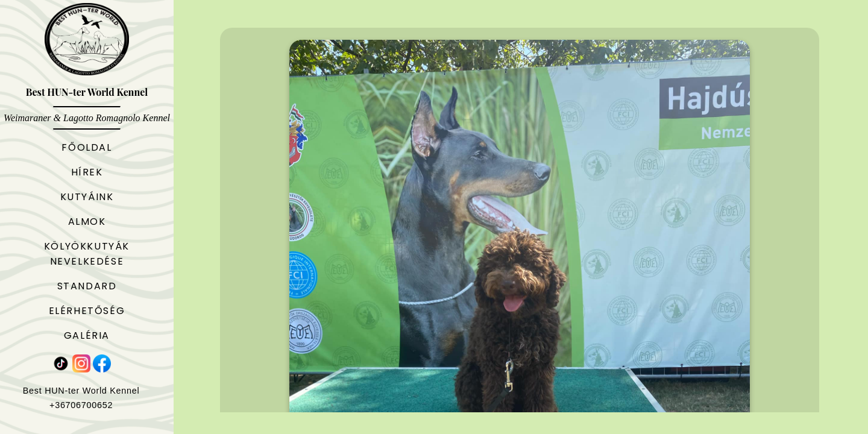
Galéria (87, 335)
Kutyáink (87, 197)
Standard (87, 286)
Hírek (87, 172)
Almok (87, 222)
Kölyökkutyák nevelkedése (87, 254)
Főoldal (86, 147)
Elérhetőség (87, 311)
